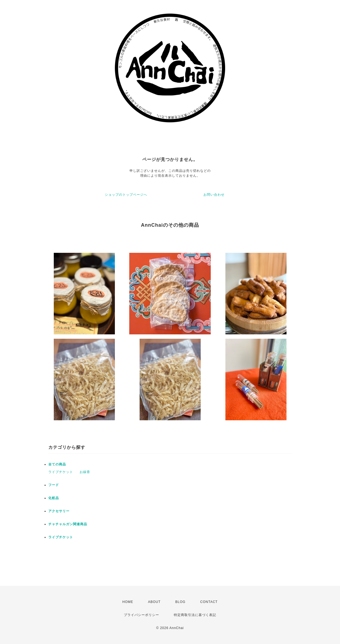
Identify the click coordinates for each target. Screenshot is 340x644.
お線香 (85, 472)
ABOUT (154, 602)
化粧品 (54, 498)
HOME (128, 602)
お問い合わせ (214, 195)
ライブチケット (61, 472)
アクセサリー (59, 511)
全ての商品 (57, 464)
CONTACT (209, 602)
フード (54, 485)
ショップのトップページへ (126, 195)
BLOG (180, 602)
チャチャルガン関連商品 (68, 524)
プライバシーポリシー (141, 615)
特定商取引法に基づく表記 (195, 615)
